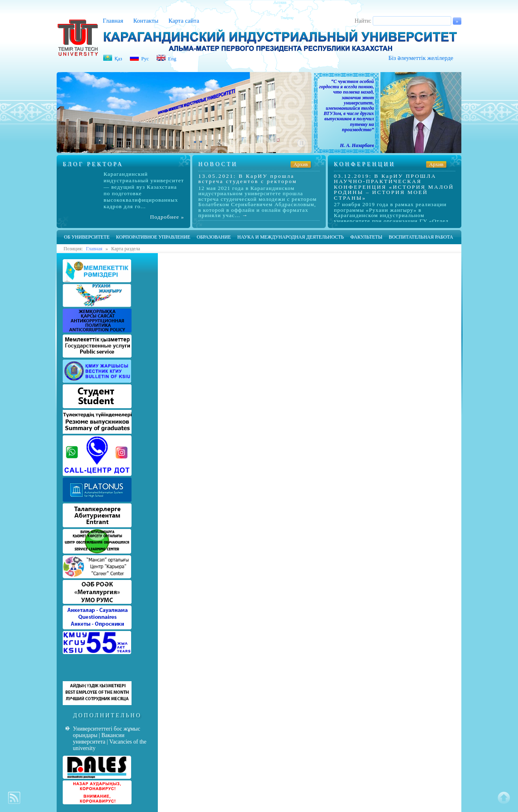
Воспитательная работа (421, 237)
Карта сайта (184, 21)
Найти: (363, 21)
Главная (113, 21)
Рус (145, 59)
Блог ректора (93, 164)
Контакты (146, 21)
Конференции (365, 164)
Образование (214, 237)
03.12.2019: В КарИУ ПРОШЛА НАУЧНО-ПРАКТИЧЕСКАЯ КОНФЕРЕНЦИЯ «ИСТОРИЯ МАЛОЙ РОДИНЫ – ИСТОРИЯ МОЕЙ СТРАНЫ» (394, 187)
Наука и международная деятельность (290, 237)
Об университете (87, 237)
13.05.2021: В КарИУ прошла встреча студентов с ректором (248, 179)
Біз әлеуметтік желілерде (421, 58)
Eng (172, 59)
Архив (300, 164)
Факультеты (366, 237)
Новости (218, 164)
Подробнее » (167, 217)
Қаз (118, 59)
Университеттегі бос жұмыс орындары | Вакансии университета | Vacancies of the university (110, 738)
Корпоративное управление (153, 237)
